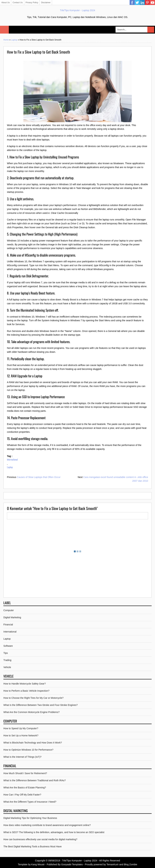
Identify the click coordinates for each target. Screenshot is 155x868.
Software (8, 646)
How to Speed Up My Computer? (21, 728)
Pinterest (147, 3)
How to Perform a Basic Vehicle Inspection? (26, 691)
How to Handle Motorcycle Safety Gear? (25, 684)
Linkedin (142, 3)
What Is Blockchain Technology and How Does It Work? (33, 743)
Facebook (132, 3)
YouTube (152, 3)
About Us (6, 3)
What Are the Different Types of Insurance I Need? (30, 802)
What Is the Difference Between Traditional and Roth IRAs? (35, 780)
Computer (9, 610)
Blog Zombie (131, 864)
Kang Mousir (38, 864)
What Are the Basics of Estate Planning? (25, 788)
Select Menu (4, 30)
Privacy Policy (32, 3)
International (12, 459)
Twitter (137, 3)
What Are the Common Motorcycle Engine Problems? (31, 712)
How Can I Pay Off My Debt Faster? (22, 795)
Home (6, 40)
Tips (6, 653)
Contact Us (18, 3)
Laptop (14, 40)
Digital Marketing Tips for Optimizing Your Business (30, 818)
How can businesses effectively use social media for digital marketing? (40, 839)
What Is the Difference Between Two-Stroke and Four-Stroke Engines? (40, 705)
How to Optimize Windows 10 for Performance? (28, 750)
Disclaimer (46, 3)
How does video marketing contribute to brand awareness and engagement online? (47, 825)
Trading (7, 660)
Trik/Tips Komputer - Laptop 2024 (78, 10)
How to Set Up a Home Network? (21, 736)
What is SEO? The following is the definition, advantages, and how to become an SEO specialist (54, 832)
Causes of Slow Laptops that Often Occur (39, 477)
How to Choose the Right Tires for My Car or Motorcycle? (33, 698)
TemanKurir (112, 864)
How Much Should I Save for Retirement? (25, 773)
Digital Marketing (12, 617)
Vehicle (7, 667)
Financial (8, 625)
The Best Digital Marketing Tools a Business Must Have (33, 846)
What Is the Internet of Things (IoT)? (22, 757)
